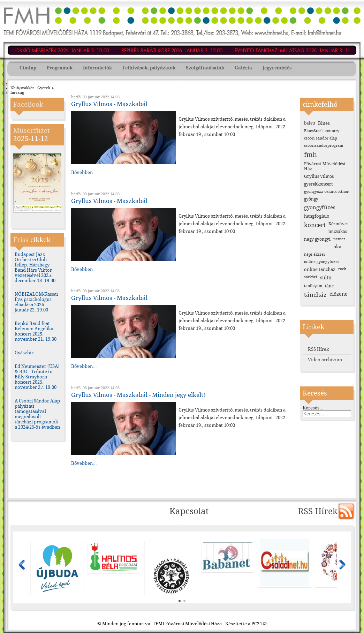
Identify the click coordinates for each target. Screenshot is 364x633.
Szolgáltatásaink (205, 68)
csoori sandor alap (321, 138)
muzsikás (338, 232)
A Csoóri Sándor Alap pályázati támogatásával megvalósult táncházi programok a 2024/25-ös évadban (37, 414)
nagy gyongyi (317, 239)
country (332, 131)
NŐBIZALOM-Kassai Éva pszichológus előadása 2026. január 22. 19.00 (36, 302)
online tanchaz (320, 269)
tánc (329, 286)
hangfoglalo (317, 216)
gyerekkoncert (318, 184)
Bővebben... (84, 172)
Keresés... (313, 408)
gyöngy (311, 199)
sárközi (311, 277)
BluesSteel (313, 131)
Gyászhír (24, 353)
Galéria (243, 68)
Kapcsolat (189, 511)
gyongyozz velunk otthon (327, 192)
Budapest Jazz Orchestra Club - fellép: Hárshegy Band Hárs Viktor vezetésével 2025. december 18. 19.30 (35, 267)
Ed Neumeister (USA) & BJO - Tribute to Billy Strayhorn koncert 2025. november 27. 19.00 (37, 377)
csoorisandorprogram (324, 146)
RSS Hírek (318, 349)
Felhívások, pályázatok (149, 68)
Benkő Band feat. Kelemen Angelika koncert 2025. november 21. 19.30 (36, 331)
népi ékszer (315, 254)
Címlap (28, 68)
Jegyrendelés (277, 68)
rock (342, 269)
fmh (310, 155)
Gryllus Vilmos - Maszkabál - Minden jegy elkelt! (138, 395)
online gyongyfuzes (322, 262)
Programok (60, 68)
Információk (97, 68)
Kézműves (338, 224)
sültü (326, 278)
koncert (315, 225)
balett (310, 123)
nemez (339, 239)
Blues (324, 123)
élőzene (339, 294)
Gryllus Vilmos (319, 176)
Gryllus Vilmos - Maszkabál (109, 104)
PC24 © (259, 624)
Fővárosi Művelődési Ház (325, 166)
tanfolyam (313, 286)
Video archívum (325, 360)
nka (337, 247)
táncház (315, 295)
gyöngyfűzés (320, 208)
